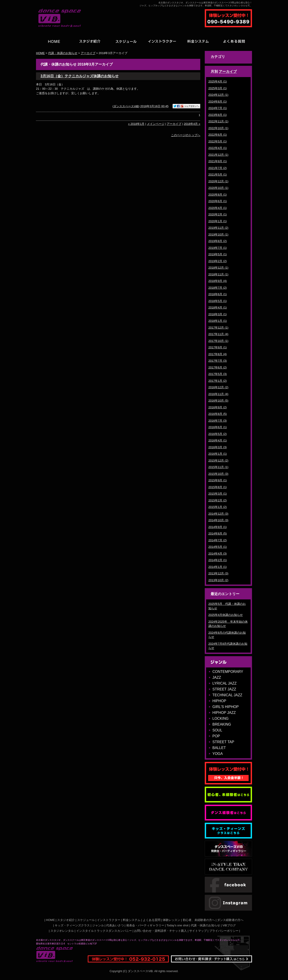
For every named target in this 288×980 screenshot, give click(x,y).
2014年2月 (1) (218, 560)
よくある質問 (152, 920)
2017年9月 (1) (218, 347)
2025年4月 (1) (218, 81)
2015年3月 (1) (218, 494)
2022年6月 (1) (218, 135)
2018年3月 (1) (218, 314)
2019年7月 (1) (218, 248)
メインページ (156, 124)
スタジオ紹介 (66, 920)
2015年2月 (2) (218, 500)
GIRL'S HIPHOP (226, 707)
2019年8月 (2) (218, 241)
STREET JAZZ (224, 689)
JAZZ (217, 677)
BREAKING (222, 724)
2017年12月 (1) (218, 328)
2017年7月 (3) (218, 361)
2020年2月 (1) (218, 214)
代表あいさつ (115, 925)
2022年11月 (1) (218, 121)
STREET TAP (223, 742)
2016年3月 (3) (218, 447)
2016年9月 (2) (218, 407)
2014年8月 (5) (218, 533)
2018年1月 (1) (218, 321)
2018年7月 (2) (218, 288)
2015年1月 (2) (218, 507)
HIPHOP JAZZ (224, 713)
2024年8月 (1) (218, 102)
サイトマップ (198, 931)
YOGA (218, 754)
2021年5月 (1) (218, 175)
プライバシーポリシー (224, 931)
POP (216, 736)
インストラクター (109, 920)
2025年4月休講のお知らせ (226, 615)
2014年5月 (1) (218, 547)
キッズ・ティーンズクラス (72, 925)
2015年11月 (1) (218, 467)
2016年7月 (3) (218, 421)
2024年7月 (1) (218, 108)
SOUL (217, 730)
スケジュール (86, 920)
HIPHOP (219, 701)
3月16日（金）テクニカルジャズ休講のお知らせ (80, 76)
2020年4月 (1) (218, 208)
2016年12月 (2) (218, 387)
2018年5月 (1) (218, 301)
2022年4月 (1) (218, 148)
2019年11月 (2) (218, 228)
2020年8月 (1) (218, 195)
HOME (40, 53)
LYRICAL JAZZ (225, 683)
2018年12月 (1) (218, 268)
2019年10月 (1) (218, 234)
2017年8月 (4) (218, 354)
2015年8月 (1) (218, 487)
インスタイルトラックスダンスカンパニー (104, 931)
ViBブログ (229, 925)
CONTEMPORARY (228, 672)
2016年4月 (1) (218, 440)
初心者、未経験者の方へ (199, 920)
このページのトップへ (186, 135)
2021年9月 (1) (218, 161)
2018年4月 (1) (218, 307)
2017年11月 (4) (218, 334)
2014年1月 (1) (218, 567)
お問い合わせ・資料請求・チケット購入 (160, 931)
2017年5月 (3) (218, 374)
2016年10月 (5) (218, 401)
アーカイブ (228, 72)
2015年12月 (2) (218, 460)
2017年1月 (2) (218, 381)
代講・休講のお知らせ (63, 53)
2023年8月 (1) (218, 115)
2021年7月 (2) (218, 168)
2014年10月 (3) (218, 520)
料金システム (132, 920)
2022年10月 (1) (218, 128)
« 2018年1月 (136, 124)
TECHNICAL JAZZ (227, 695)
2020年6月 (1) (218, 201)
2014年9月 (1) (218, 527)
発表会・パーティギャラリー (145, 925)
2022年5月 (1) (218, 141)
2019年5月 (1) (218, 254)
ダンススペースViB (126, 106)
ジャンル (98, 925)
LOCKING (220, 718)
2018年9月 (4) (218, 281)
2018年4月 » (192, 124)
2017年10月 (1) (218, 341)
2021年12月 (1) (218, 155)
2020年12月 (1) (218, 181)
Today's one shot (177, 925)
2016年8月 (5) (218, 414)
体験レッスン (171, 920)
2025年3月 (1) (218, 88)
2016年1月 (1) (218, 454)
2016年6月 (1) (218, 427)
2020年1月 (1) (218, 221)
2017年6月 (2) (218, 367)
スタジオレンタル (62, 931)
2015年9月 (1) (218, 480)
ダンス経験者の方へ (230, 920)
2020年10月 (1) (218, 188)
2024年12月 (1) (218, 95)
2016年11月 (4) (218, 394)
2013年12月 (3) (218, 573)
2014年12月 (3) (218, 514)
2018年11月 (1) (218, 274)
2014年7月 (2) (218, 540)
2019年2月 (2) (218, 261)
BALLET (219, 748)
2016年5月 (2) (218, 434)
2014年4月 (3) (218, 554)
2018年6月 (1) (218, 294)
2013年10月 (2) (218, 580)
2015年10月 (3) (218, 474)
